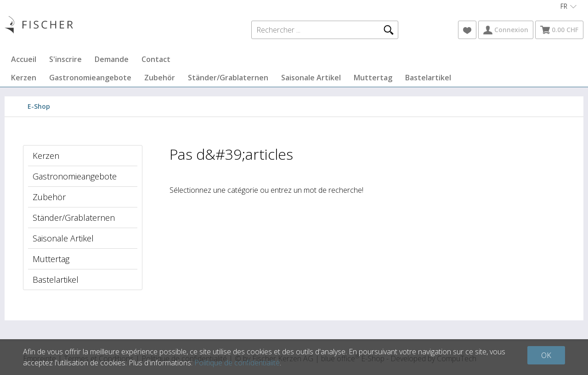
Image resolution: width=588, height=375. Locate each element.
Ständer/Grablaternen (228, 78)
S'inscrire (65, 59)
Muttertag (373, 78)
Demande (112, 59)
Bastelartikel (428, 78)
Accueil (24, 59)
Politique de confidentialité (237, 363)
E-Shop (39, 106)
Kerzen (24, 78)
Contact (156, 59)
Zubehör (160, 78)
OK (546, 355)
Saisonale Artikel (311, 78)
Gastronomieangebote (90, 78)
